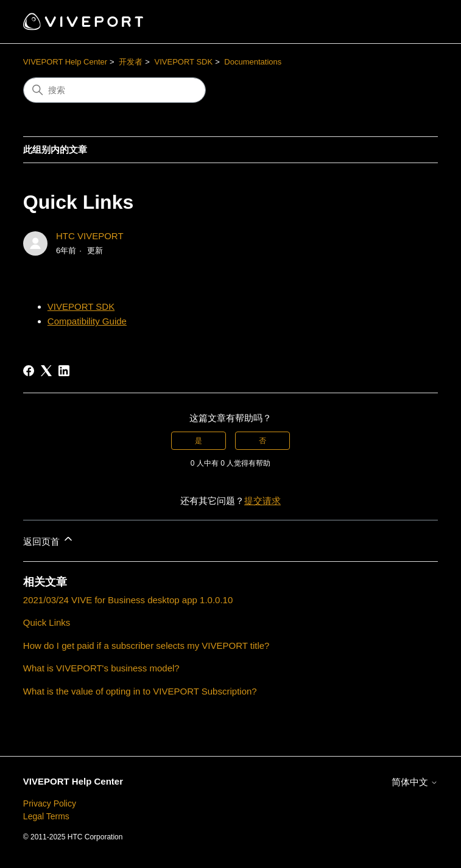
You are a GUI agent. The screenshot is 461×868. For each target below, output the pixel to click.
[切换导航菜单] (416, 22)
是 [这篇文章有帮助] (199, 441)
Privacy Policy (50, 803)
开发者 (131, 62)
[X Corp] (46, 371)
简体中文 (415, 782)
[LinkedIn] (64, 371)
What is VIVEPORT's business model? (101, 668)
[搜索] (114, 90)
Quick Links (47, 622)
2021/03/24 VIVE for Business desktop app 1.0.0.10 (128, 600)
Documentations (253, 62)
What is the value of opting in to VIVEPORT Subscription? (140, 691)
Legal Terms (46, 816)
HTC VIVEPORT (90, 236)
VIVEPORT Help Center (65, 62)
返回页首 (49, 540)
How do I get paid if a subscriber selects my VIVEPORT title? (146, 646)
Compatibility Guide (87, 321)
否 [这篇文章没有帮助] (262, 441)
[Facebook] (29, 371)
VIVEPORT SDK (184, 62)
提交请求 (262, 501)
